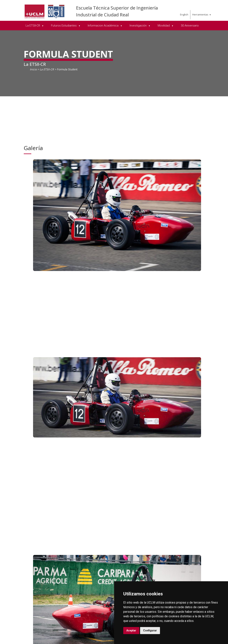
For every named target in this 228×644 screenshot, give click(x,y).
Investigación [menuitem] (138, 26)
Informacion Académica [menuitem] (103, 26)
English (184, 14)
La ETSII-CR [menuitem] (33, 26)
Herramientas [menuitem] (200, 14)
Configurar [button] (150, 630)
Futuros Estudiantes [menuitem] (64, 26)
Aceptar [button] (131, 630)
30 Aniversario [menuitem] (190, 26)
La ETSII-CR (47, 69)
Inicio (33, 69)
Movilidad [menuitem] (164, 26)
